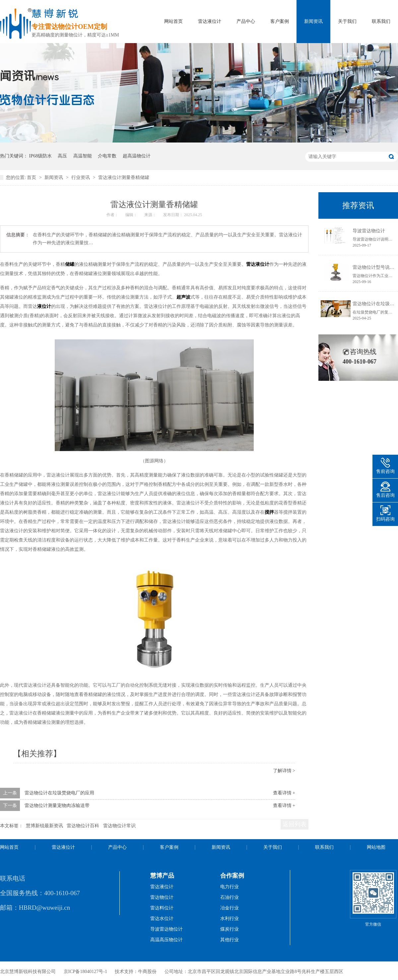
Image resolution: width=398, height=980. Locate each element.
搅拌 (269, 512)
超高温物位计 (137, 156)
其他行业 (230, 940)
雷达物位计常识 (119, 826)
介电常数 (107, 156)
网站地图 (376, 847)
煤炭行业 (230, 929)
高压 (62, 156)
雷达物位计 (162, 897)
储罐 (70, 264)
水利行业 (230, 919)
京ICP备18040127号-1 (85, 972)
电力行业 (230, 887)
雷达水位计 (162, 919)
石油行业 (230, 897)
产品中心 (246, 21)
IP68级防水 (40, 156)
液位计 (44, 306)
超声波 (183, 297)
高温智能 (83, 156)
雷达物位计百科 (83, 826)
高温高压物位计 (166, 940)
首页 (32, 177)
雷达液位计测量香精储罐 (124, 177)
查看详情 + (284, 793)
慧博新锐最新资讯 (44, 826)
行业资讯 (81, 177)
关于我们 (347, 21)
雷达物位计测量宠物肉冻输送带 (57, 806)
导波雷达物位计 (369, 231)
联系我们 (381, 21)
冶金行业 (230, 908)
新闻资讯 (313, 21)
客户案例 (280, 21)
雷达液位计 (210, 21)
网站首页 (173, 21)
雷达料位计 (162, 908)
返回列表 (295, 824)
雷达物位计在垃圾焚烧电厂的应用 (59, 793)
